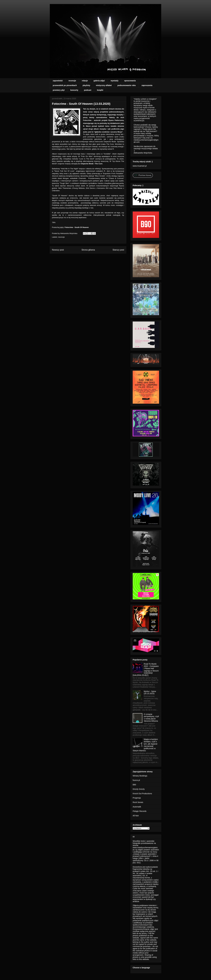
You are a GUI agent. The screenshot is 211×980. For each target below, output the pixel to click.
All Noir (136, 816)
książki (100, 90)
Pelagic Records (140, 811)
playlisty (86, 85)
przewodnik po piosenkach (65, 85)
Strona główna (88, 250)
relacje (85, 81)
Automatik (137, 807)
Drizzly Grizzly (139, 789)
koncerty (74, 90)
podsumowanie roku (127, 85)
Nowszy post (58, 250)
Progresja (137, 798)
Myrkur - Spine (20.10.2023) (150, 692)
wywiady (115, 81)
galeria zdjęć (99, 81)
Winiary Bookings (140, 776)
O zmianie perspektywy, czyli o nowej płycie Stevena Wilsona (151, 718)
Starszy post (118, 250)
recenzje (72, 81)
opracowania (130, 81)
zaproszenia (147, 85)
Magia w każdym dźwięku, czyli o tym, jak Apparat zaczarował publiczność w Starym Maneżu (145, 745)
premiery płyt (59, 90)
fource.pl (136, 780)
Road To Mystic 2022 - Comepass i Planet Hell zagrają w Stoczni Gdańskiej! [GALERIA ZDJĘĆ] (146, 670)
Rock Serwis (138, 802)
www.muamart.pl (140, 166)
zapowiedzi (58, 81)
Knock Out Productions (142, 794)
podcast (88, 90)
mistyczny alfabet (104, 85)
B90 (134, 785)
